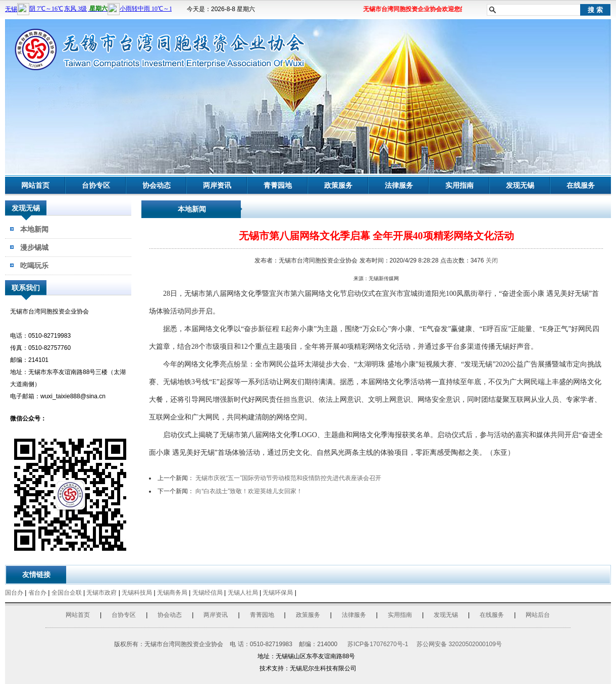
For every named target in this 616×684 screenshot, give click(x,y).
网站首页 (35, 185)
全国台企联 (67, 593)
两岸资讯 (217, 185)
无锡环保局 (278, 593)
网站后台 (538, 615)
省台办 (37, 593)
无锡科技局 (137, 593)
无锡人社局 (243, 593)
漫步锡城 (34, 247)
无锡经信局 (208, 593)
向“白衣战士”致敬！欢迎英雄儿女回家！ (249, 491)
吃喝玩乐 (34, 266)
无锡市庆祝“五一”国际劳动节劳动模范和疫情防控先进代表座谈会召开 (288, 478)
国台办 (14, 593)
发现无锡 (520, 185)
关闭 (492, 260)
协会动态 (157, 185)
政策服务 (338, 185)
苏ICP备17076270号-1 (378, 644)
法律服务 (399, 185)
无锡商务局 (172, 593)
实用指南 (459, 185)
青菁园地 (278, 185)
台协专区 (96, 185)
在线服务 (581, 185)
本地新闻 (34, 229)
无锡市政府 (101, 593)
